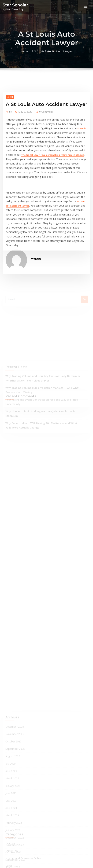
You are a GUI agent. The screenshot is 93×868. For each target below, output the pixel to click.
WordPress (44, 862)
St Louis (54, 160)
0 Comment (43, 144)
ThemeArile (82, 862)
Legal (9, 129)
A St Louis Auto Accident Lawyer (52, 57)
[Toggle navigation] (86, 6)
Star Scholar (14, 5)
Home (27, 57)
